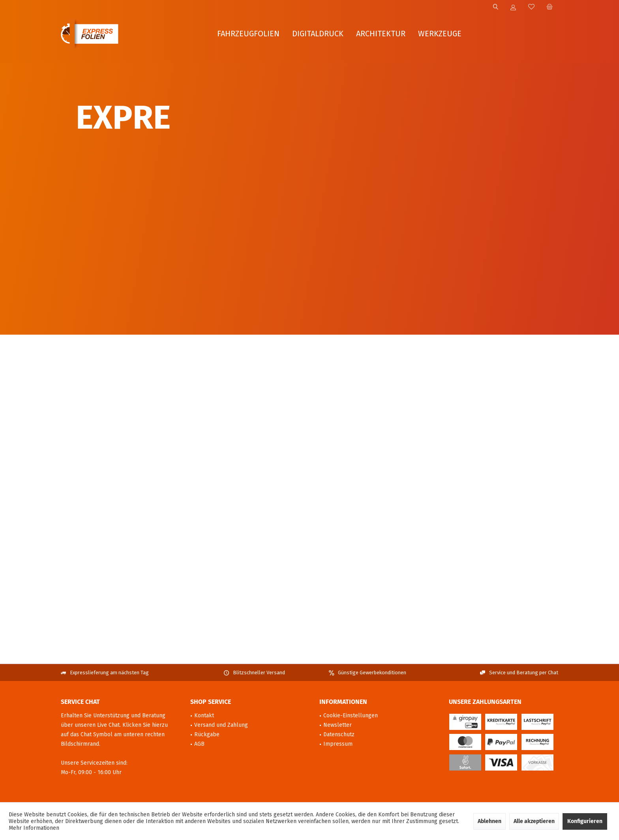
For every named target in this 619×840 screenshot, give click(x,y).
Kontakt (204, 716)
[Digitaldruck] (318, 34)
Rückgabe (207, 734)
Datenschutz (339, 734)
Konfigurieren (585, 821)
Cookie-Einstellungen (351, 716)
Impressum (338, 744)
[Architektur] (381, 34)
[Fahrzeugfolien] (248, 34)
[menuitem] (549, 7)
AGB (199, 744)
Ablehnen (490, 821)
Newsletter (338, 725)
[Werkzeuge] (440, 34)
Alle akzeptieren (534, 821)
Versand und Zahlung (221, 725)
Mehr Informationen (34, 828)
